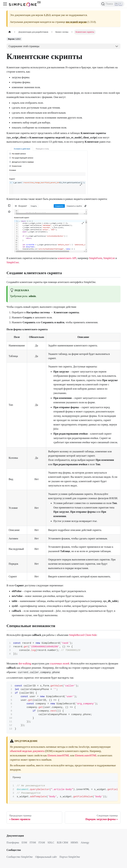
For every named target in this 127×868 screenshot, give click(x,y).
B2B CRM (62, 842)
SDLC (51, 842)
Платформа (13, 842)
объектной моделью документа (27, 751)
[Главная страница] (10, 32)
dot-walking (25, 664)
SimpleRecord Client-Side (83, 635)
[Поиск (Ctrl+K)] (112, 4)
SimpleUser (13, 262)
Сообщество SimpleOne (20, 857)
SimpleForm (95, 258)
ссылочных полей (59, 664)
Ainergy (85, 842)
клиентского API (67, 258)
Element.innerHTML (59, 755)
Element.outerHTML (86, 755)
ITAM (42, 842)
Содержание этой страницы (24, 46)
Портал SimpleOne (70, 857)
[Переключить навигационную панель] (5, 4)
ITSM (33, 842)
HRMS (74, 842)
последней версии (76, 22)
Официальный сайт (46, 857)
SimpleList (109, 258)
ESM (24, 842)
